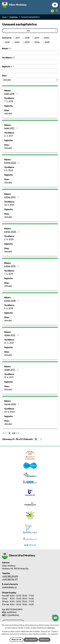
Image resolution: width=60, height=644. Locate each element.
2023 (27, 42)
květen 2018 (12, 301)
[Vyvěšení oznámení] (30, 62)
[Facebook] (52, 11)
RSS (42, 31)
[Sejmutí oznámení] (30, 71)
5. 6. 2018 (9, 308)
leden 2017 (11, 128)
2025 (47, 42)
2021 (7, 42)
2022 (17, 42)
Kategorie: (7, 38)
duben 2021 (12, 335)
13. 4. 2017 (9, 377)
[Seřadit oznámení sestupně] (11, 49)
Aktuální (8, 114)
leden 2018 (11, 94)
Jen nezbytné (31, 640)
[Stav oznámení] (30, 80)
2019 (37, 38)
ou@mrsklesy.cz (9, 587)
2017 (18, 38)
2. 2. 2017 (9, 136)
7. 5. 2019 (8, 274)
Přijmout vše (16, 640)
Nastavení (44, 640)
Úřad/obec (14, 17)
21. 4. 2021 (9, 343)
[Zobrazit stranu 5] (9, 433)
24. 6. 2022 (9, 412)
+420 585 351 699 (10, 576)
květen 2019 (12, 266)
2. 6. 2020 (9, 239)
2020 (47, 38)
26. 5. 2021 (9, 205)
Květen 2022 (12, 163)
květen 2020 (12, 232)
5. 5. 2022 (9, 170)
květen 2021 (12, 197)
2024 (37, 42)
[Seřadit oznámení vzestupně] (11, 48)
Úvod (4, 17)
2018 (27, 38)
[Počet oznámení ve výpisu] (38, 439)
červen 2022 (12, 404)
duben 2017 (12, 370)
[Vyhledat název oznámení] (30, 53)
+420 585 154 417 (10, 579)
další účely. (51, 628)
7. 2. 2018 (9, 101)
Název (6, 48)
